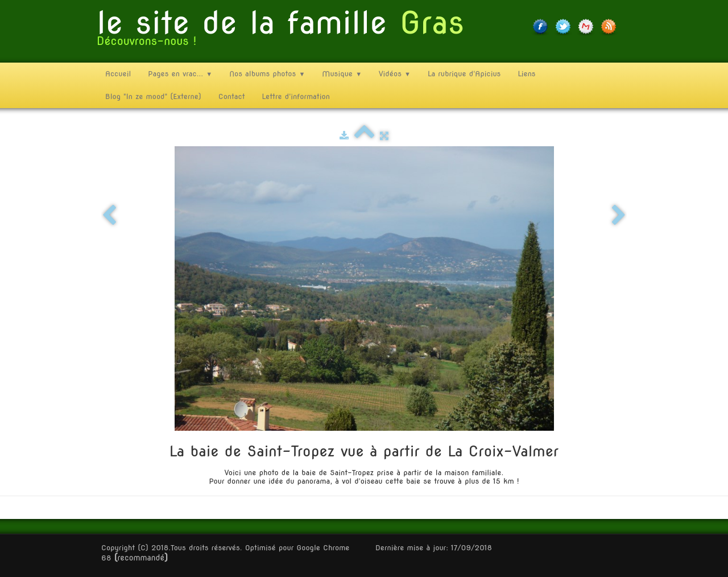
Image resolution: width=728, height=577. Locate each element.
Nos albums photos (267, 74)
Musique (342, 74)
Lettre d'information (296, 96)
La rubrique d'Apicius (464, 74)
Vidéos (395, 74)
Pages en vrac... (180, 74)
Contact (232, 96)
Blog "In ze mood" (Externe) (153, 96)
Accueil (118, 74)
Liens (526, 74)
